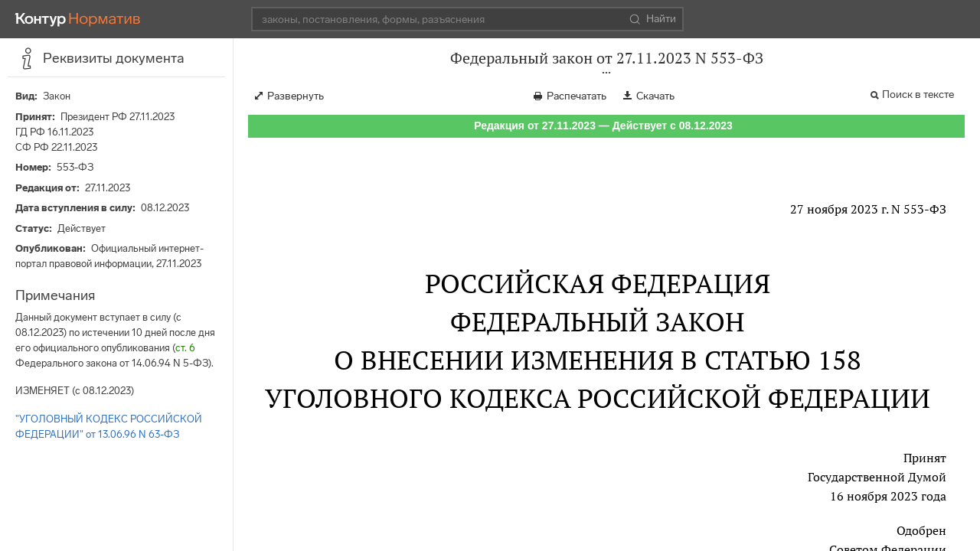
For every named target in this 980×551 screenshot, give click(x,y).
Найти (653, 19)
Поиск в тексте (918, 95)
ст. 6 (185, 348)
